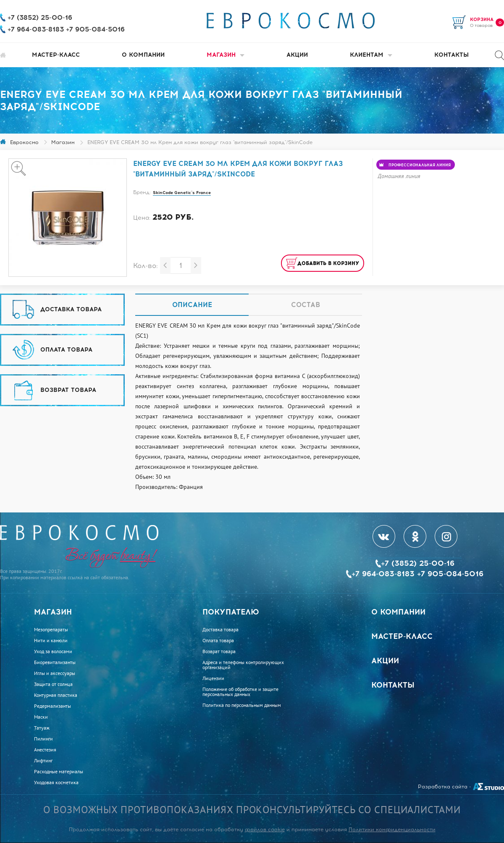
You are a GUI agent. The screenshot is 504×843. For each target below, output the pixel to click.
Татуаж (42, 728)
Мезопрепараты (51, 630)
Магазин (226, 55)
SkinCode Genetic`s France (182, 193)
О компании (143, 55)
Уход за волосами (53, 651)
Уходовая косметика (56, 783)
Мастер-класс (56, 55)
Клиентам (371, 55)
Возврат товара (219, 651)
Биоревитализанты (55, 662)
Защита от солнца (53, 684)
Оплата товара (218, 641)
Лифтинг (43, 761)
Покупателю (231, 612)
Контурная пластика (56, 695)
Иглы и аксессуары (55, 673)
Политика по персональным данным (242, 705)
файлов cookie (265, 830)
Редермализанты (52, 706)
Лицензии (213, 678)
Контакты (451, 55)
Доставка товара (220, 630)
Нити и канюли (51, 641)
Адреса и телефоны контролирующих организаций (243, 665)
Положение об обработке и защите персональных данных (240, 692)
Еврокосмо (24, 142)
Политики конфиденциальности (392, 830)
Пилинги (43, 739)
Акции (297, 55)
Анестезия (45, 750)
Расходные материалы (59, 772)
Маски (41, 717)
